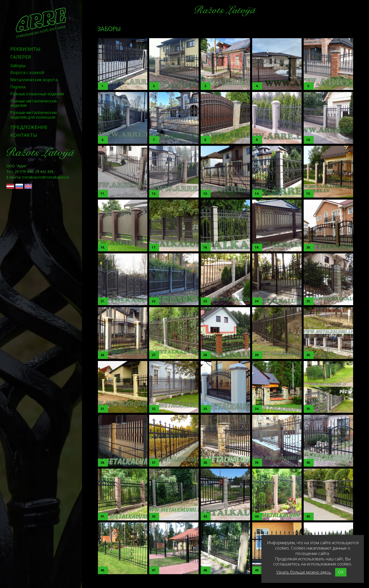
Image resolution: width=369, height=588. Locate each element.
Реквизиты (25, 49)
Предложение (29, 127)
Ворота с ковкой (27, 73)
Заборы (18, 66)
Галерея (20, 57)
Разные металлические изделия (34, 103)
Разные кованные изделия (37, 94)
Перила (18, 87)
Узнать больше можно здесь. (304, 572)
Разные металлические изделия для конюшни (34, 115)
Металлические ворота (34, 80)
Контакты (24, 135)
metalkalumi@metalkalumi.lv (46, 177)
